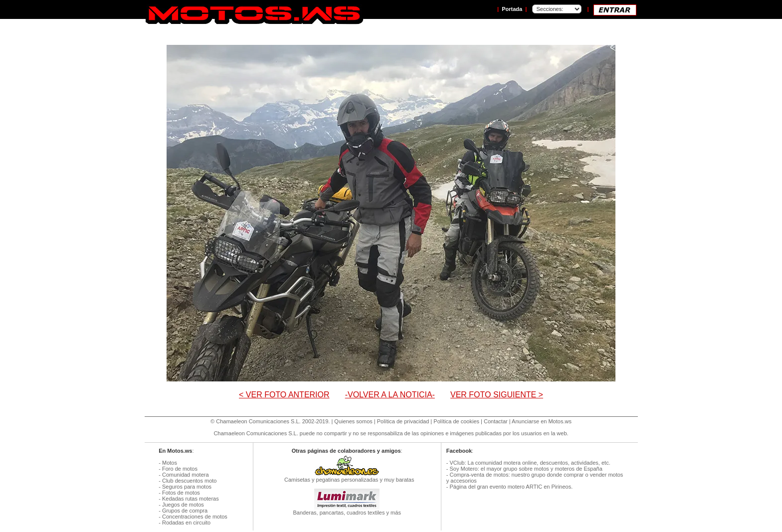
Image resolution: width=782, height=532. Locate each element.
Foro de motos (180, 469)
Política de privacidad (403, 421)
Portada (512, 9)
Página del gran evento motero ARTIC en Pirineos (510, 487)
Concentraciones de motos (195, 517)
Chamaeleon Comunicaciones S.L (257, 421)
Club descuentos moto (189, 481)
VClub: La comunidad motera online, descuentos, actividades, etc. (530, 463)
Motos (170, 463)
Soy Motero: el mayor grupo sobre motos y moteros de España (526, 469)
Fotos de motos (181, 493)
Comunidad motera (186, 475)
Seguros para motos (187, 487)
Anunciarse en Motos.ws (542, 421)
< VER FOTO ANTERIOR (284, 395)
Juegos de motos (183, 505)
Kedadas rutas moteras (191, 499)
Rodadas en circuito (186, 523)
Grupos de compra (185, 511)
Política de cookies (456, 421)
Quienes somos (353, 421)
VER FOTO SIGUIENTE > (497, 395)
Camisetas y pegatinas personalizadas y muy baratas (347, 477)
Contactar (496, 421)
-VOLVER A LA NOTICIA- (390, 395)
